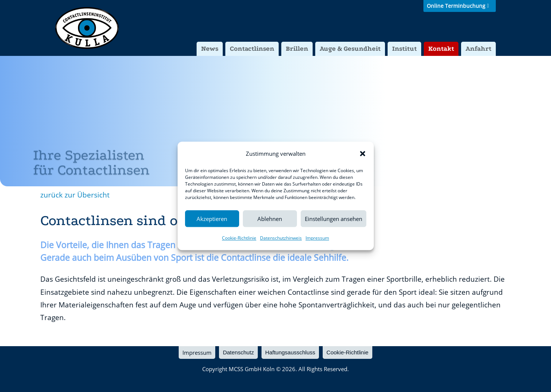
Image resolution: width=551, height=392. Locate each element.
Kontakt (441, 49)
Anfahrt (478, 49)
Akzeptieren (212, 219)
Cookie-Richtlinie (239, 238)
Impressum (317, 238)
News (210, 49)
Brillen (297, 49)
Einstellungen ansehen (334, 219)
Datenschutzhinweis (281, 238)
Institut (404, 49)
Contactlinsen (252, 49)
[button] (363, 154)
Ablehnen (270, 219)
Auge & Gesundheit (350, 49)
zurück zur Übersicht (75, 195)
